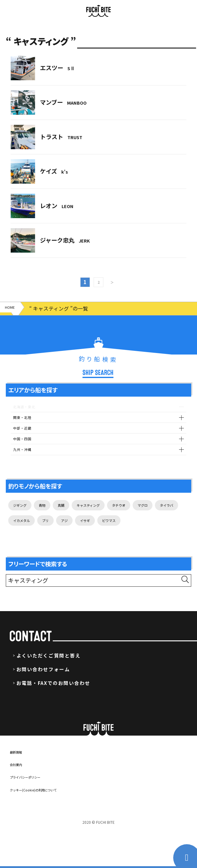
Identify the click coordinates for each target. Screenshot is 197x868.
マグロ (21, 538)
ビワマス (23, 556)
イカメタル (87, 538)
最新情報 (20, 789)
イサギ (165, 538)
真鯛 (74, 520)
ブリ (117, 538)
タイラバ (51, 538)
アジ (140, 538)
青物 (51, 520)
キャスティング (109, 520)
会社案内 (20, 801)
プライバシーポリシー (34, 814)
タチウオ (150, 520)
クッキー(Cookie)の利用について (46, 827)
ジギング (23, 520)
